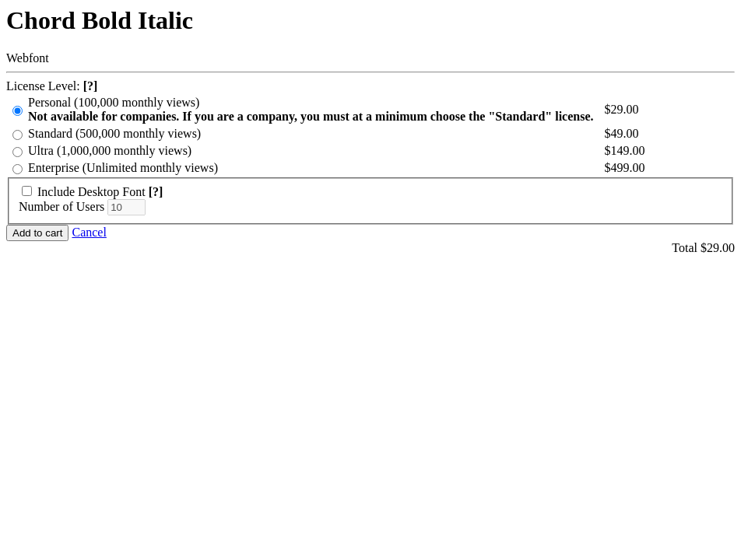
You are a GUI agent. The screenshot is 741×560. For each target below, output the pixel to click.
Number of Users (61, 206)
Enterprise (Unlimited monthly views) (123, 168)
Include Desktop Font (91, 192)
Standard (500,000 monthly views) (114, 133)
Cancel (89, 232)
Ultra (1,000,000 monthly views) (110, 150)
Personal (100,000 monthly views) (311, 110)
